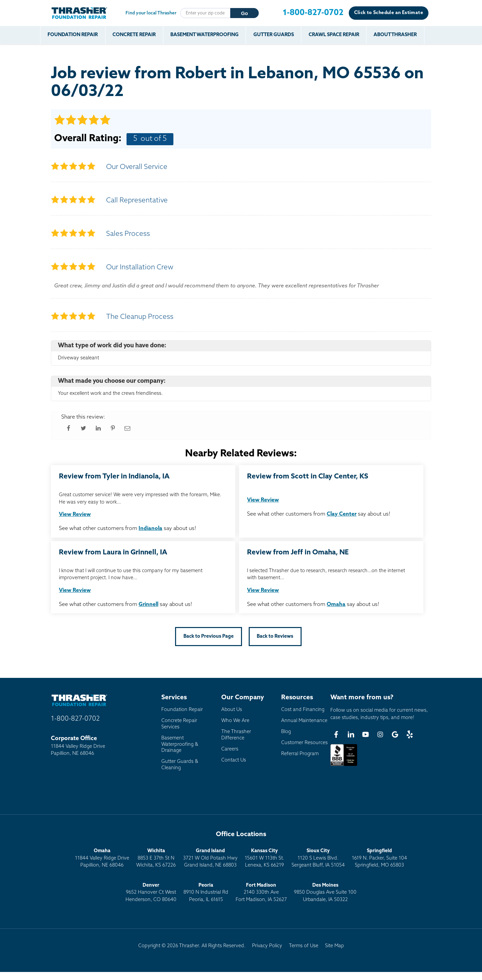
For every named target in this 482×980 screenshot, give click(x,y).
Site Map (335, 946)
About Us (232, 710)
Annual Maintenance (304, 721)
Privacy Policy (267, 946)
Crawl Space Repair (334, 35)
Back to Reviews (275, 637)
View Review (75, 515)
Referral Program (300, 754)
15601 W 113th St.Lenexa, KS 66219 (264, 858)
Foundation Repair (73, 35)
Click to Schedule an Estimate (389, 13)
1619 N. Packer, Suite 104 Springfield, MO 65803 (379, 858)
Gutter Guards (274, 35)
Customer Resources (304, 743)
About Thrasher (396, 35)
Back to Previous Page (209, 637)
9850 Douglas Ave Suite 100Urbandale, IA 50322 (325, 893)
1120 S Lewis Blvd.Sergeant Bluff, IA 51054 (318, 858)
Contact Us (234, 760)
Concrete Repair (134, 35)
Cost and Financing (303, 710)
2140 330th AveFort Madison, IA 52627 (261, 893)
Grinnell (148, 605)
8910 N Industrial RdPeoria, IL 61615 (206, 893)
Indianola (150, 529)
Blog (286, 732)
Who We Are (235, 721)
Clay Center (342, 514)
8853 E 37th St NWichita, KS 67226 (156, 858)
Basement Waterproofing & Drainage (180, 744)
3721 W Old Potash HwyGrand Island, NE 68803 (210, 858)
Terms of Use (304, 946)
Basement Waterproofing (205, 35)
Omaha (336, 605)
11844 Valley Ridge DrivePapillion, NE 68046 (102, 858)
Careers (230, 749)
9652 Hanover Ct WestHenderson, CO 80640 (151, 893)
